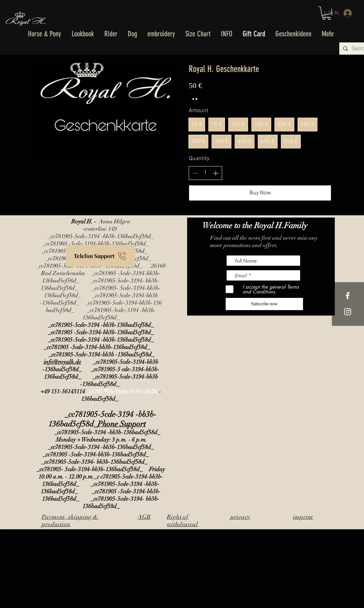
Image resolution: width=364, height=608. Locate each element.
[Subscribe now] (264, 304)
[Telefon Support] (101, 256)
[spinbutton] (205, 173)
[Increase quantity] (216, 173)
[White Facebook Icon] (348, 296)
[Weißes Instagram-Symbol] (348, 312)
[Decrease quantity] (195, 173)
